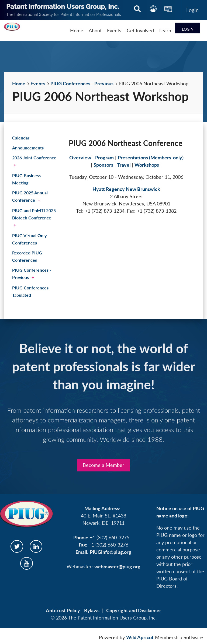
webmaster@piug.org (117, 566)
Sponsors (103, 165)
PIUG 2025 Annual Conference (30, 196)
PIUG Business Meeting (26, 179)
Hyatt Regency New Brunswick (126, 189)
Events (38, 83)
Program (104, 157)
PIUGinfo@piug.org (111, 552)
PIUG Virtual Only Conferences (29, 239)
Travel (124, 165)
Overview (80, 157)
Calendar (21, 138)
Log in (192, 10)
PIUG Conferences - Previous (82, 83)
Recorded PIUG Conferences (27, 256)
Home (19, 83)
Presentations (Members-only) (151, 157)
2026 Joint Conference (34, 158)
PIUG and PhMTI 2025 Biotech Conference (34, 214)
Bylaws (92, 610)
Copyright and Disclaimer (134, 610)
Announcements (28, 148)
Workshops (147, 165)
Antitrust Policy (63, 610)
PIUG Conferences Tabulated (30, 291)
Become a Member (103, 465)
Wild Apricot (140, 637)
